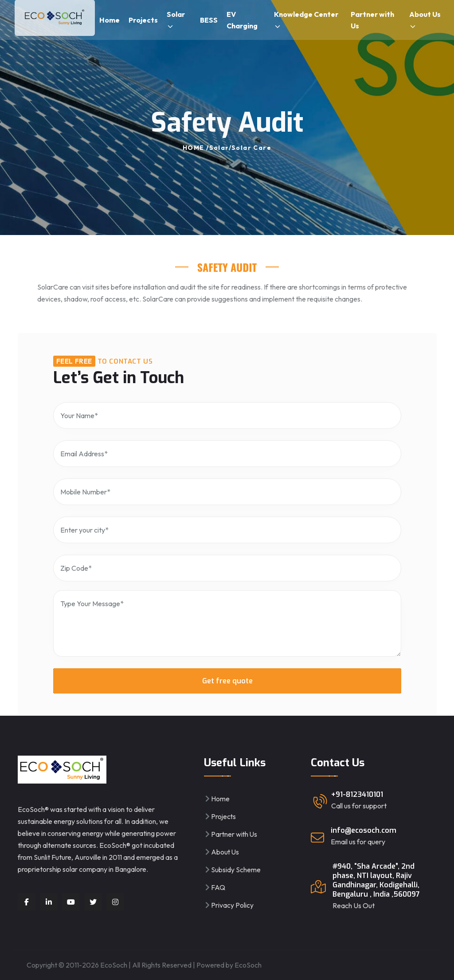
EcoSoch (248, 965)
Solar (176, 20)
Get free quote (227, 681)
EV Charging (242, 20)
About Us (425, 20)
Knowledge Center (306, 20)
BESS (209, 20)
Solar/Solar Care (240, 148)
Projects (143, 20)
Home (110, 20)
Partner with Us (372, 20)
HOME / (196, 148)
